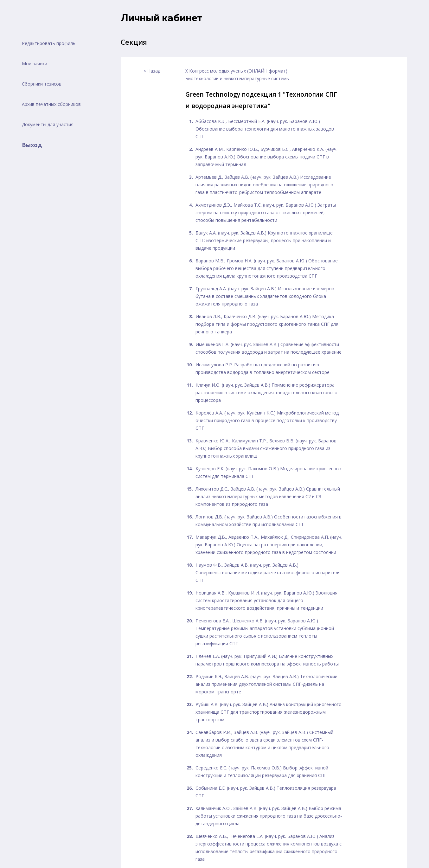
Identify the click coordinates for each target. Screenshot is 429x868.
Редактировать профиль (49, 43)
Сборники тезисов (42, 84)
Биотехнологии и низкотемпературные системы (237, 78)
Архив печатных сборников (51, 104)
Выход (32, 145)
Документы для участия (48, 124)
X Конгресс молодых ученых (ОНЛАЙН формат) (236, 71)
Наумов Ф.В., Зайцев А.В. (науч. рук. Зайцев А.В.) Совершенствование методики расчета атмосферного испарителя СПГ (268, 572)
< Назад (152, 71)
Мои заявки (35, 64)
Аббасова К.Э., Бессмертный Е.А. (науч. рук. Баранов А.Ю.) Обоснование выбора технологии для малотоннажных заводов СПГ (265, 129)
